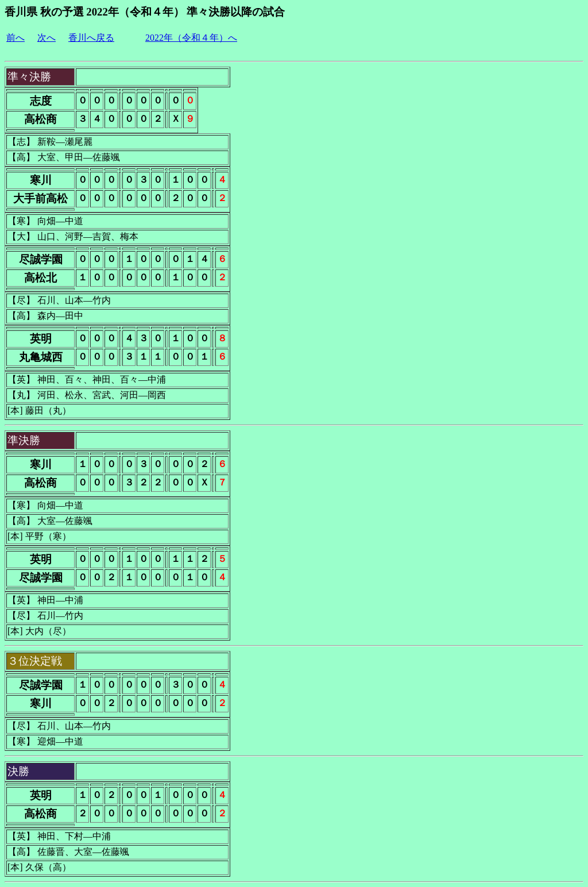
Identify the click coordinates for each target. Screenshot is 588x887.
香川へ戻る (91, 38)
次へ (47, 38)
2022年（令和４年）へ (191, 38)
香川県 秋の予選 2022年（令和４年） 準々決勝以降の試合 (145, 12)
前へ (16, 38)
